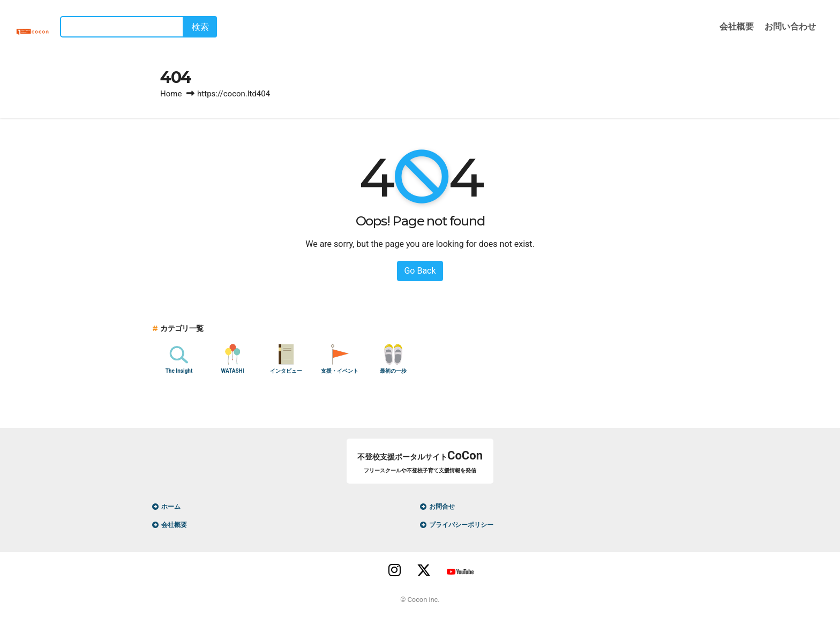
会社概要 (737, 27)
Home (171, 94)
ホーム (171, 507)
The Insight (179, 371)
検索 (215, 27)
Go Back (420, 271)
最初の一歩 (393, 371)
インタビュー (286, 371)
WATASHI (232, 371)
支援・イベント (340, 371)
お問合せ (442, 507)
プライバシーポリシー (461, 525)
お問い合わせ (790, 27)
